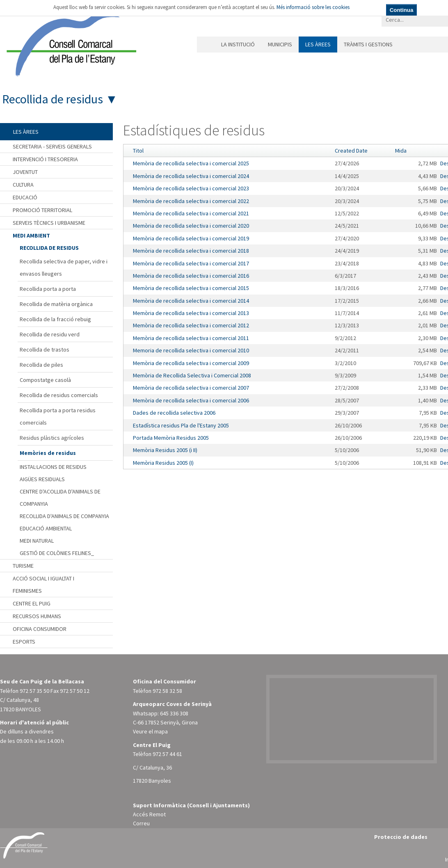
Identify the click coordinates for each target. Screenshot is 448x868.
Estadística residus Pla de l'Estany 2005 (181, 425)
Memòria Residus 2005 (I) (163, 463)
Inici (206, 45)
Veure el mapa (150, 731)
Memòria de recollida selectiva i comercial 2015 (191, 288)
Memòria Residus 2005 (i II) (165, 450)
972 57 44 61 (167, 754)
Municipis (280, 44)
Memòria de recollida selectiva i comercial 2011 (191, 338)
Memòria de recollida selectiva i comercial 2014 (191, 301)
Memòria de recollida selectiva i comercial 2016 (191, 276)
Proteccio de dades (401, 837)
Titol (138, 151)
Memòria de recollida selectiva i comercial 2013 (191, 313)
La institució (238, 44)
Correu (141, 823)
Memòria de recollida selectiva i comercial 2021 (191, 213)
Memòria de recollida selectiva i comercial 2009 (191, 363)
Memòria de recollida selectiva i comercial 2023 (191, 188)
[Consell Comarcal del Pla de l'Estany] (69, 43)
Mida (401, 151)
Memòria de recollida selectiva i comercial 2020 (191, 226)
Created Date (351, 151)
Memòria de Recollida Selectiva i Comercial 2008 (192, 375)
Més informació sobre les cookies (313, 7)
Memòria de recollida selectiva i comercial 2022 (191, 201)
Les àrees (318, 44)
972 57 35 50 (34, 691)
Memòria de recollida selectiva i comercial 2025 (191, 163)
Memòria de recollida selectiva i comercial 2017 (191, 263)
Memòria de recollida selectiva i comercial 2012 (191, 325)
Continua (402, 10)
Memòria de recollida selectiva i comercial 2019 (191, 238)
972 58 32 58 (167, 691)
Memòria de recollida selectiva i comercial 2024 (191, 176)
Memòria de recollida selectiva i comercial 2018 (191, 251)
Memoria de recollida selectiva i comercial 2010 (191, 350)
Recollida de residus (53, 99)
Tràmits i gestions (368, 44)
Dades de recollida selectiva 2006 (174, 413)
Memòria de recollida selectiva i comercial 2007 (191, 388)
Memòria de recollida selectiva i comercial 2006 (191, 400)
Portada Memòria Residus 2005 (171, 438)
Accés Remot (149, 814)
